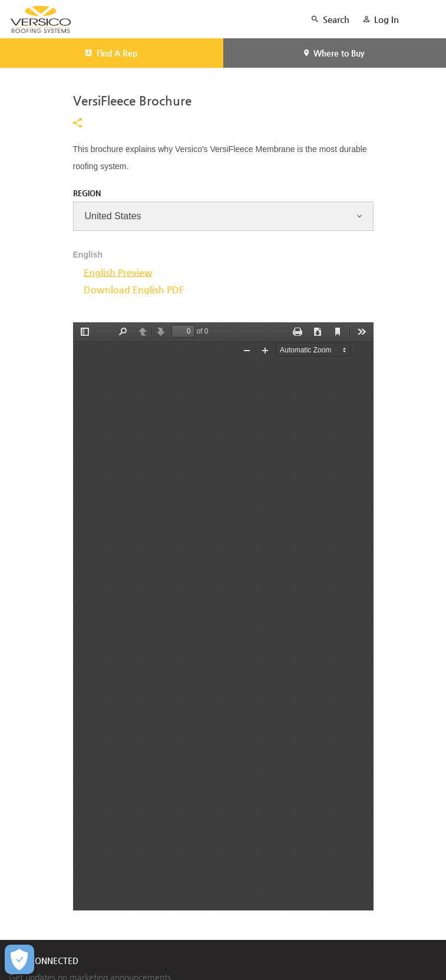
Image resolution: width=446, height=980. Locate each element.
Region (87, 193)
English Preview (118, 273)
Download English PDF (134, 290)
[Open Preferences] (19, 959)
